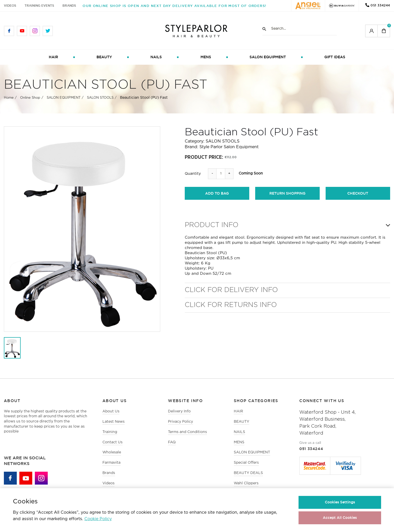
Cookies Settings (340, 502)
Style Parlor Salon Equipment (229, 148)
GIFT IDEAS (335, 57)
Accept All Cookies (340, 518)
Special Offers (246, 464)
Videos (10, 6)
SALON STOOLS (100, 99)
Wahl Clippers (246, 485)
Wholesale (112, 454)
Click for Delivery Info (231, 291)
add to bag (217, 194)
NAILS (156, 57)
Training (110, 433)
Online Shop (30, 99)
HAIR (53, 57)
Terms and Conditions (187, 433)
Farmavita (111, 464)
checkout (358, 194)
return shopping (287, 194)
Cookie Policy (98, 519)
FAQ (172, 443)
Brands (69, 6)
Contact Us (112, 443)
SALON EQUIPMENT (268, 57)
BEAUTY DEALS (248, 475)
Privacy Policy (180, 422)
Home (9, 99)
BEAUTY (104, 57)
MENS (206, 57)
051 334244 (380, 5)
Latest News (114, 422)
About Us (111, 412)
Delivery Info (179, 412)
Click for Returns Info (231, 306)
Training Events (39, 6)
